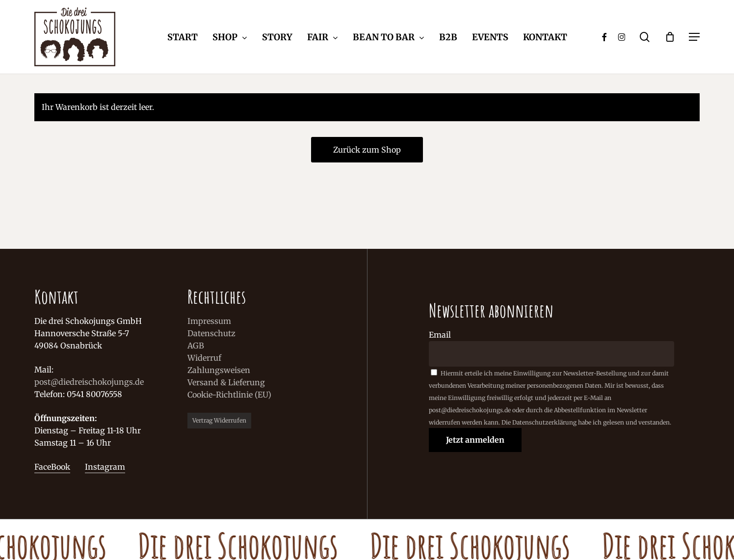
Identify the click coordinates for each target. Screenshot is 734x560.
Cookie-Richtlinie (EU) (229, 395)
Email (440, 335)
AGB (196, 346)
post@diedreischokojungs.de (89, 382)
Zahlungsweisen (219, 370)
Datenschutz (211, 333)
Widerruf (204, 358)
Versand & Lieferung (226, 382)
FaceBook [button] (52, 467)
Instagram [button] (105, 467)
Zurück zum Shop (367, 150)
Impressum (209, 321)
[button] (694, 37)
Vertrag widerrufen (219, 420)
